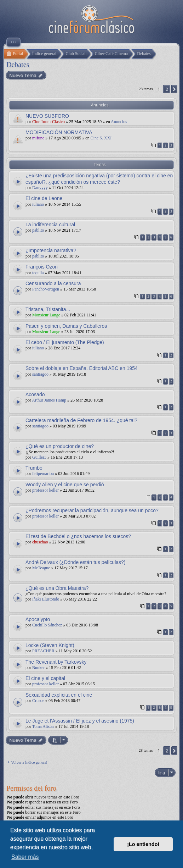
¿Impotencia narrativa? (51, 250)
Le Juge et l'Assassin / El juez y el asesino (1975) (80, 721)
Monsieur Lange (46, 315)
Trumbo (34, 468)
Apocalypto (38, 619)
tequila (38, 273)
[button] (174, 89)
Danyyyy (40, 188)
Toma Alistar (43, 726)
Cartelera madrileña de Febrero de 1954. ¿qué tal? (81, 420)
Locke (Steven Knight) (50, 645)
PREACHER (43, 651)
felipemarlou (43, 474)
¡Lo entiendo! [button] (143, 844)
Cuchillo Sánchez (47, 625)
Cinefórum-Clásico (48, 122)
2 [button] (167, 89)
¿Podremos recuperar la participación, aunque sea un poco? (92, 510)
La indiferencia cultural (50, 225)
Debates (18, 65)
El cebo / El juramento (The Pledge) (65, 342)
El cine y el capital (45, 678)
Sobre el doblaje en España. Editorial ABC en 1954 (82, 368)
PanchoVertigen (46, 289)
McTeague (41, 568)
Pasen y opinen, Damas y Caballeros (66, 326)
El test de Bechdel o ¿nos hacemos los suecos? (78, 536)
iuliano (38, 204)
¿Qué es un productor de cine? (60, 446)
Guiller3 (39, 457)
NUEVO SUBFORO (47, 116)
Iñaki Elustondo (46, 599)
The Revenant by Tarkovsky (56, 662)
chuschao (40, 542)
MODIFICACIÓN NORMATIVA (59, 132)
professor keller (45, 490)
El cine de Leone (44, 198)
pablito (38, 230)
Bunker (38, 668)
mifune (38, 138)
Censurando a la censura (53, 283)
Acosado (35, 394)
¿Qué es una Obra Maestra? (57, 588)
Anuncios (119, 122)
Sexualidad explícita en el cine (59, 695)
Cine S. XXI (101, 138)
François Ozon (42, 267)
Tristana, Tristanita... (48, 309)
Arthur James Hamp (49, 400)
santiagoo (40, 374)
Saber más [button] (25, 857)
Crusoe (38, 701)
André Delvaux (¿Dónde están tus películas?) (75, 562)
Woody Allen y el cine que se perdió (65, 485)
